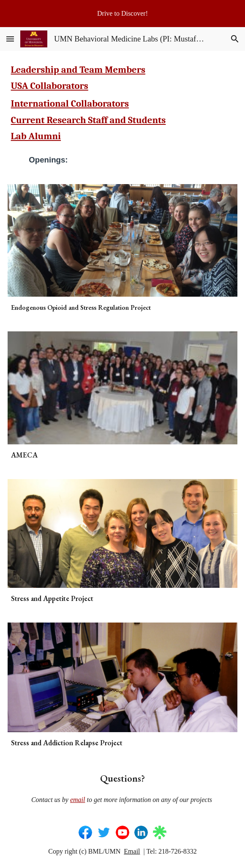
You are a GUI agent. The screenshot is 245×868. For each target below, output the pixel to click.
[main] (123, 103)
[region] (122, 14)
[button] (10, 39)
